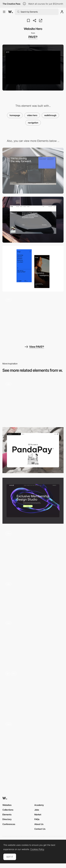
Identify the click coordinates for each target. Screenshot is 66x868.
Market (38, 814)
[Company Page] (33, 318)
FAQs (37, 819)
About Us (39, 824)
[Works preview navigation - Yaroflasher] (33, 401)
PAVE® (33, 37)
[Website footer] (33, 171)
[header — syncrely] (33, 501)
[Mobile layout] (33, 269)
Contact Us (40, 829)
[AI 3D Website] (33, 742)
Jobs (37, 810)
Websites (7, 805)
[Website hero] (33, 450)
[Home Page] (33, 641)
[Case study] (33, 220)
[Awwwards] (11, 12)
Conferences (9, 824)
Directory (7, 819)
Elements (7, 814)
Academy (39, 805)
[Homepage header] (33, 596)
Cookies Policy (37, 849)
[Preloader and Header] (33, 691)
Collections (8, 810)
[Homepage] (33, 551)
